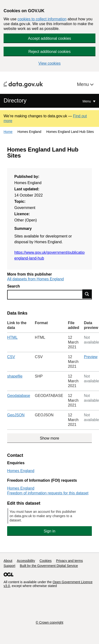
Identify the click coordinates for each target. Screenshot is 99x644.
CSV (11, 357)
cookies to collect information (42, 19)
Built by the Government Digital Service (49, 566)
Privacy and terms (69, 561)
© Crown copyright (49, 622)
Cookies (46, 561)
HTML (12, 337)
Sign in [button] (49, 531)
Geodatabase (19, 396)
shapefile (15, 376)
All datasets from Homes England (35, 279)
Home (8, 132)
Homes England (21, 471)
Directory (15, 100)
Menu (83, 84)
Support (9, 566)
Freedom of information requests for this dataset (48, 493)
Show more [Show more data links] (49, 438)
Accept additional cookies (49, 38)
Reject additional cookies (49, 52)
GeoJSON (16, 415)
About (8, 561)
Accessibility (26, 561)
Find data (87, 294)
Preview (91, 357)
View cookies (49, 63)
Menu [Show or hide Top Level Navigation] (87, 101)
